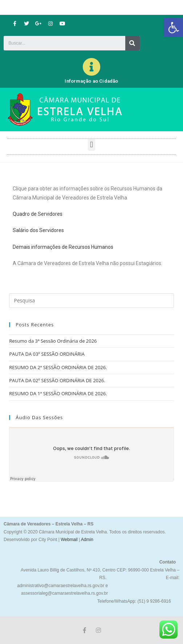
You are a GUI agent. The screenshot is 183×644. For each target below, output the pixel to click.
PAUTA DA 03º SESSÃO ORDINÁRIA (47, 354)
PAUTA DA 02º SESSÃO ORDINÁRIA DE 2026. (57, 380)
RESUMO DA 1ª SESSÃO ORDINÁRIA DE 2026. (58, 393)
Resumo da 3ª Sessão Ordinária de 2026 (53, 341)
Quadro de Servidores (38, 214)
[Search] (133, 43)
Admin (87, 540)
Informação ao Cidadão (91, 81)
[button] (174, 28)
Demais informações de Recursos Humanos (63, 247)
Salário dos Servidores (38, 230)
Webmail (69, 540)
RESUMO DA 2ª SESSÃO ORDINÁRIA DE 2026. (58, 367)
